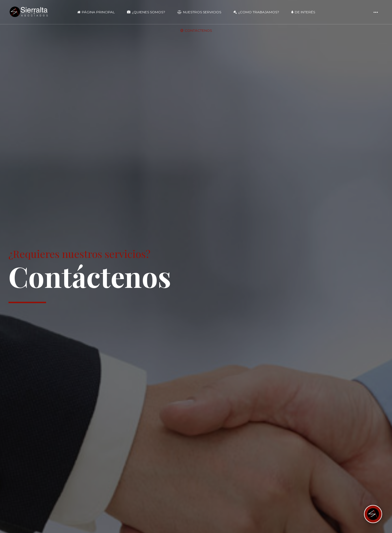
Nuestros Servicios (199, 12)
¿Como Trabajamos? (256, 12)
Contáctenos (196, 30)
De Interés (303, 12)
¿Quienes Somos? (146, 12)
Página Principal (96, 12)
